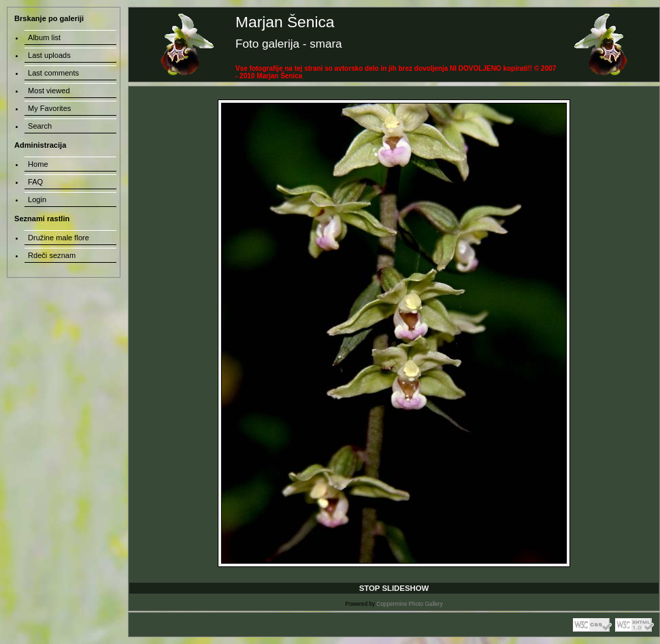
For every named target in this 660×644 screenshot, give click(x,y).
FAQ (35, 182)
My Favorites (49, 108)
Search (40, 126)
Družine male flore (59, 238)
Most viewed (49, 91)
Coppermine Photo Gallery (409, 604)
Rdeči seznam (52, 255)
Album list (44, 37)
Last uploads (49, 55)
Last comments (53, 73)
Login (37, 199)
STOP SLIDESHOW (394, 588)
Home (38, 164)
